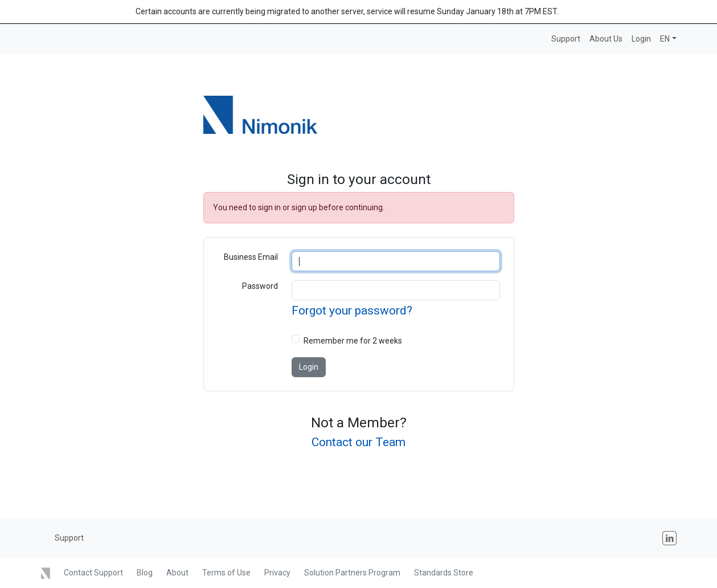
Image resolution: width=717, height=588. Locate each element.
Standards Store (444, 573)
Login (641, 39)
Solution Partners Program (352, 573)
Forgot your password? (352, 311)
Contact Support (93, 573)
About (177, 573)
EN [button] (665, 39)
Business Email (251, 257)
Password (260, 286)
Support (566, 39)
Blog (145, 573)
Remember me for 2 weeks (353, 341)
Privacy (277, 573)
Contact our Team (358, 442)
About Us (606, 39)
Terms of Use (226, 573)
